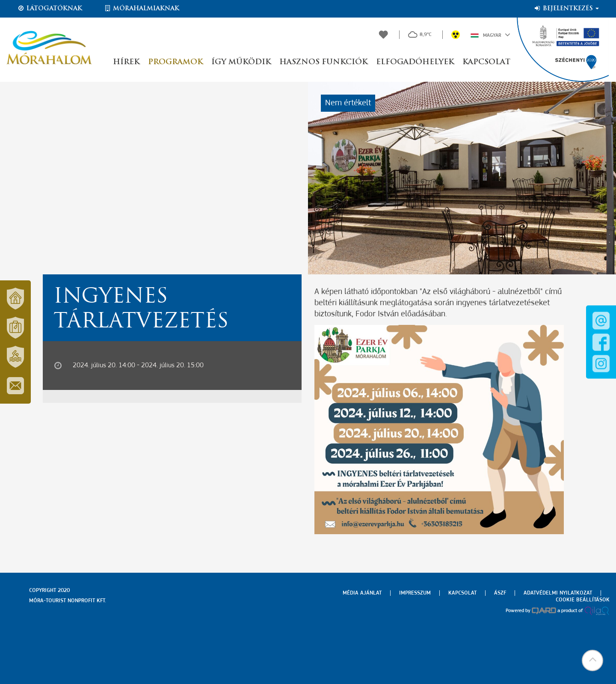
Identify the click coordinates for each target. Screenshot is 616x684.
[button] (592, 660)
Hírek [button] (126, 62)
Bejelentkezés (566, 9)
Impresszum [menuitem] (415, 593)
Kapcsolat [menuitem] (462, 593)
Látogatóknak (50, 9)
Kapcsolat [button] (486, 62)
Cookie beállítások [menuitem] (583, 600)
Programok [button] (175, 62)
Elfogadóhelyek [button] (415, 62)
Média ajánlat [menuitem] (362, 593)
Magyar (490, 35)
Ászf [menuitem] (500, 593)
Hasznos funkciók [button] (323, 62)
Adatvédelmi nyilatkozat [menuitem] (558, 593)
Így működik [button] (241, 62)
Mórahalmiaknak (141, 9)
